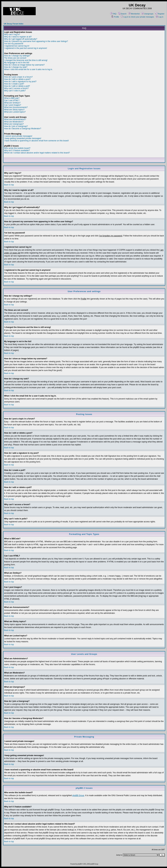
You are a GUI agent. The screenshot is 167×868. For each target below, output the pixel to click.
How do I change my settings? (17, 56)
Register (160, 14)
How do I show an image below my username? (24, 65)
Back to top (9, 185)
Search (122, 14)
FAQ (113, 14)
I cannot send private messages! (18, 136)
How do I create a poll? (14, 84)
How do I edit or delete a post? (17, 79)
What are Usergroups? (14, 124)
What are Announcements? (16, 107)
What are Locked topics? (15, 112)
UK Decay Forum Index (14, 24)
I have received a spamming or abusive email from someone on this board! (36, 141)
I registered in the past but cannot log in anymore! (26, 48)
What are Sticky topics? (14, 110)
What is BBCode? (12, 98)
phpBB (80, 864)
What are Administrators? (15, 119)
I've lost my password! (14, 44)
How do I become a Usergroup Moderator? (23, 129)
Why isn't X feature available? (17, 150)
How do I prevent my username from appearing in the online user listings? (36, 41)
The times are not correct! (15, 58)
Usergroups (147, 14)
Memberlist (134, 14)
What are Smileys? (12, 103)
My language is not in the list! (17, 63)
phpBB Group (78, 795)
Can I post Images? (13, 105)
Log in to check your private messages (137, 17)
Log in (160, 17)
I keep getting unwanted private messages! (23, 138)
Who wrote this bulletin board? (17, 148)
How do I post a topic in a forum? (18, 77)
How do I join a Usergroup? (16, 126)
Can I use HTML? (12, 100)
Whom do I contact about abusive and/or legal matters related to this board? (37, 153)
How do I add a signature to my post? (20, 82)
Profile (115, 17)
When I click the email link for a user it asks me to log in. (28, 69)
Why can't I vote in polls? (15, 91)
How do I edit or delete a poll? (17, 86)
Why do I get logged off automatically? (21, 39)
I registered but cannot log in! (17, 46)
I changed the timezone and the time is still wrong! (26, 60)
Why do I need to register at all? (18, 37)
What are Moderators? (14, 122)
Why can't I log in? (12, 34)
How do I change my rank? (16, 67)
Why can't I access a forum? (16, 88)
